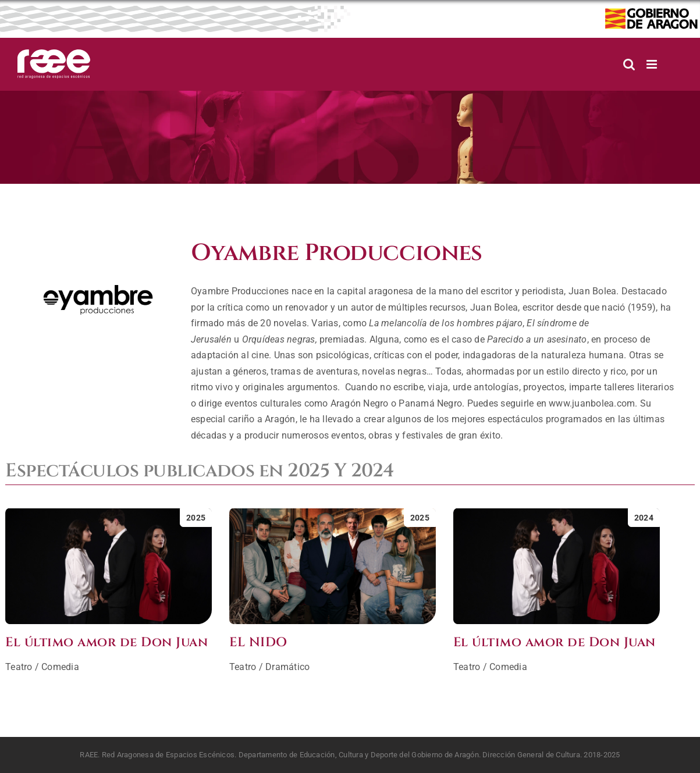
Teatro (19, 667)
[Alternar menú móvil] (653, 64)
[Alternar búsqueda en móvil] (629, 64)
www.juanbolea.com (592, 403)
